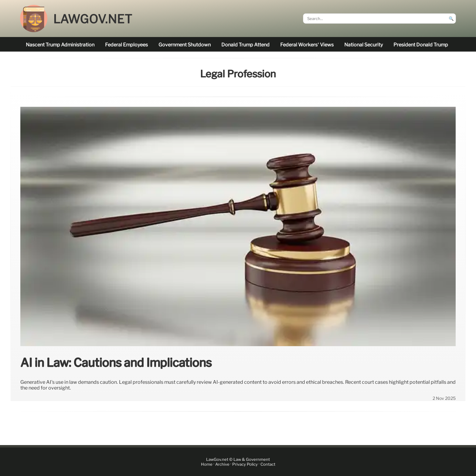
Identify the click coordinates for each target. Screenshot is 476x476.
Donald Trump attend (245, 45)
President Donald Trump (421, 45)
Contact (268, 464)
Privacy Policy (245, 464)
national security (364, 45)
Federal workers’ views (307, 45)
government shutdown (185, 45)
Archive (222, 464)
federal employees (126, 45)
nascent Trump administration (60, 45)
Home (207, 464)
